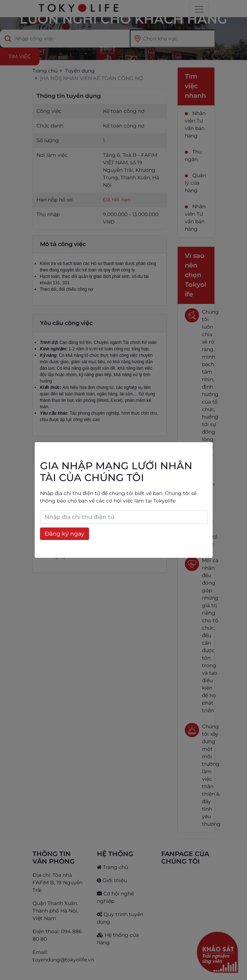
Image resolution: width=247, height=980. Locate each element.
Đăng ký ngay (65, 534)
